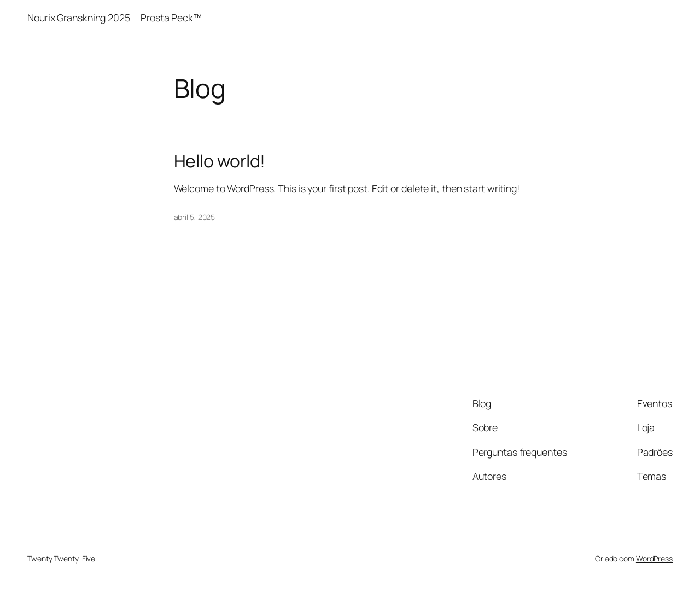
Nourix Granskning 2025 (79, 18)
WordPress (654, 558)
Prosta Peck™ (172, 18)
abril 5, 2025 (195, 217)
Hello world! (220, 161)
